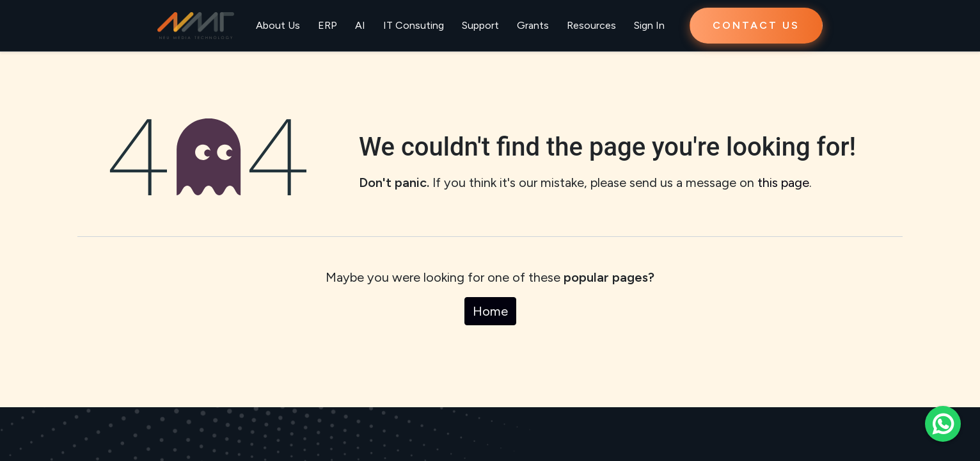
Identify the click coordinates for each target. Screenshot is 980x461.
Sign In (649, 25)
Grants (533, 25)
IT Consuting (414, 25)
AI (360, 25)
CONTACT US (756, 25)
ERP (328, 25)
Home (490, 311)
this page (783, 182)
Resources (591, 25)
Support (480, 25)
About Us (278, 25)
